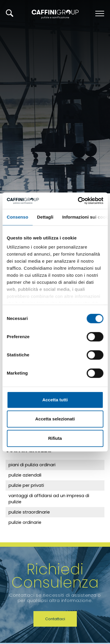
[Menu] (99, 14)
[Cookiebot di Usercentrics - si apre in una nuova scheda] (78, 201)
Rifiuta (55, 438)
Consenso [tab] (17, 217)
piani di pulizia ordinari (32, 465)
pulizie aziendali (25, 475)
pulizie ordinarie (25, 522)
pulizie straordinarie (29, 512)
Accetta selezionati (55, 419)
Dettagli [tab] (45, 217)
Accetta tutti (55, 400)
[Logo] (55, 14)
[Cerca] (10, 13)
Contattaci (55, 619)
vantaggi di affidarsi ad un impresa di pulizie (49, 499)
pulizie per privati (26, 485)
